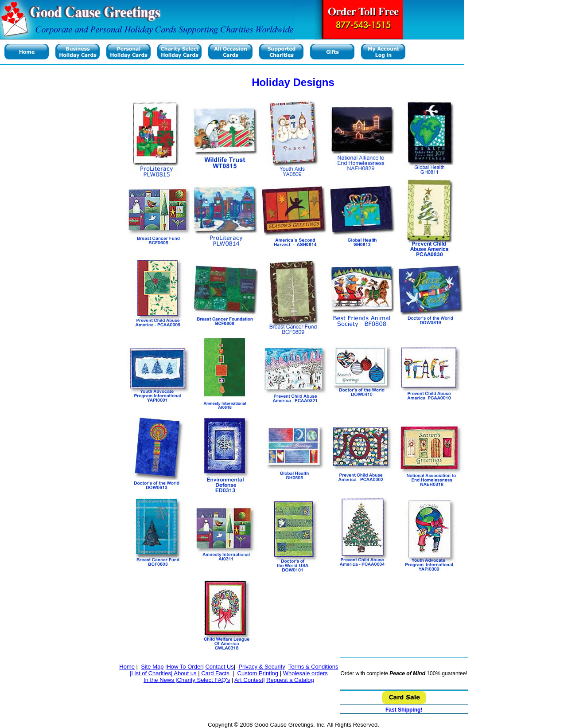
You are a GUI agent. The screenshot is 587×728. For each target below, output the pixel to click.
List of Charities (151, 673)
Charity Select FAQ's (204, 680)
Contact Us (219, 667)
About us (185, 673)
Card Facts (215, 673)
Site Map (152, 667)
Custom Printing (258, 673)
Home (127, 667)
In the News (159, 680)
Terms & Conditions (313, 667)
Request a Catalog (290, 680)
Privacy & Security (262, 667)
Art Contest (249, 680)
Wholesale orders (305, 673)
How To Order (184, 667)
